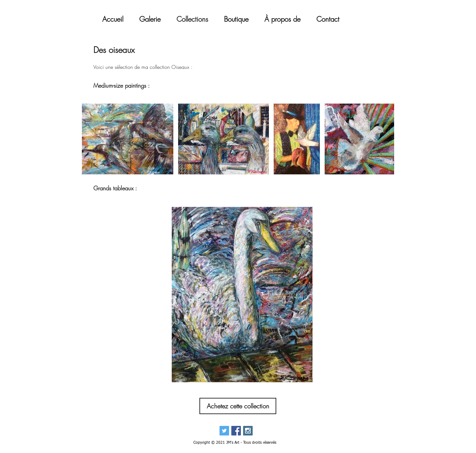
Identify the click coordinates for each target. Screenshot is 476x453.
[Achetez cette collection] (238, 406)
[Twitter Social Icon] (224, 431)
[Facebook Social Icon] (236, 431)
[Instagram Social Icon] (248, 431)
